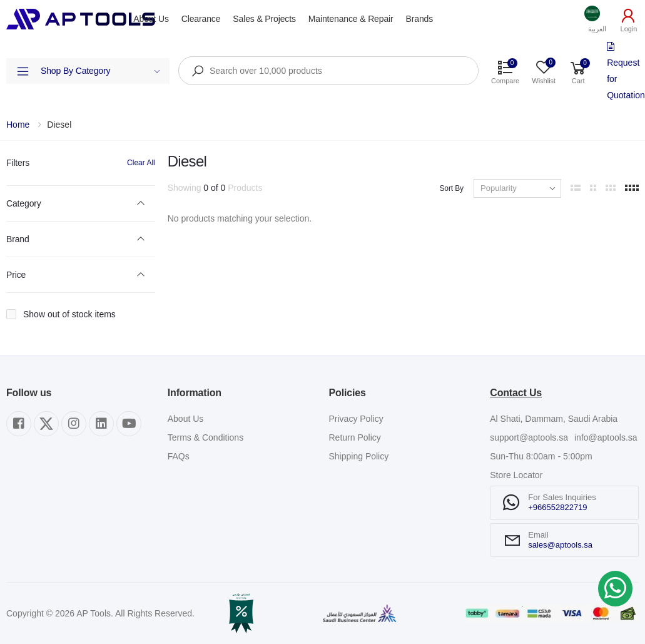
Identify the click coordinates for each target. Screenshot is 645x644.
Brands (420, 19)
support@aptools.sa (529, 437)
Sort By (451, 188)
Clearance (201, 19)
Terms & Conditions (206, 437)
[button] (597, 19)
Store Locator (516, 475)
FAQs (179, 456)
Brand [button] (18, 239)
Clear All (141, 163)
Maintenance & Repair (351, 19)
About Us (151, 19)
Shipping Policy (359, 456)
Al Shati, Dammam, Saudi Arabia (554, 419)
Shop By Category (100, 71)
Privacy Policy (356, 419)
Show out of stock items (69, 314)
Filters (18, 163)
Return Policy (355, 437)
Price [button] (16, 275)
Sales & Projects (264, 19)
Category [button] (24, 203)
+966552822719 (557, 507)
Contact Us (516, 393)
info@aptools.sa (606, 437)
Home (18, 125)
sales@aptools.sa (560, 545)
